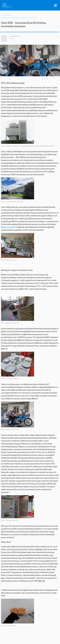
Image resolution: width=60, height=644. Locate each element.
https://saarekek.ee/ (10, 227)
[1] (40, 283)
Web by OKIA (58, 642)
